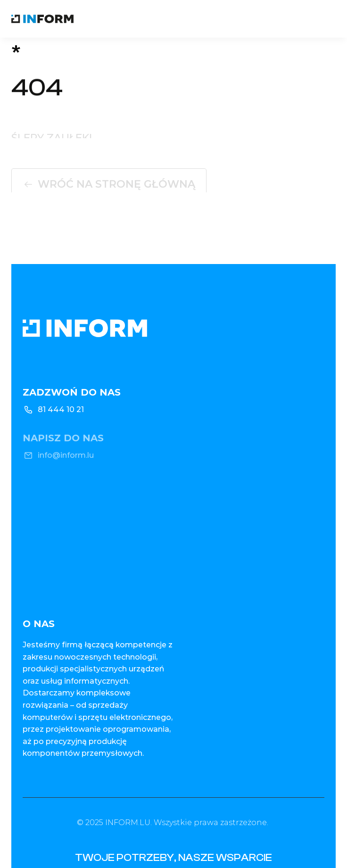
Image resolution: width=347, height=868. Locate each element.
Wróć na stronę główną (116, 186)
